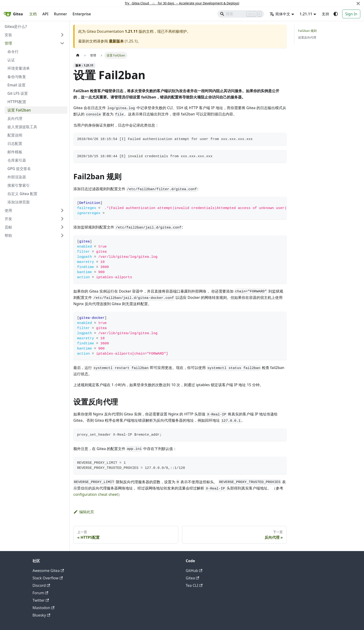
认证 (11, 60)
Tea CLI (194, 585)
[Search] (241, 14)
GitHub (194, 571)
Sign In (351, 14)
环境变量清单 (19, 68)
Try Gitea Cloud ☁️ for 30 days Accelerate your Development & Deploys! (182, 3)
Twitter (41, 600)
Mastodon (43, 608)
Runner (60, 14)
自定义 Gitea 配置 (22, 194)
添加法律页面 (19, 202)
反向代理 (15, 118)
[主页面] (78, 55)
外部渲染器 (17, 177)
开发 (8, 219)
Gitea (192, 578)
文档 (33, 14)
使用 (8, 210)
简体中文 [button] (280, 14)
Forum (40, 593)
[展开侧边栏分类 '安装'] (62, 35)
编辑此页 (84, 512)
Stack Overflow (48, 578)
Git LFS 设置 (18, 93)
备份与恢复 (17, 77)
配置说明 (15, 135)
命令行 (13, 52)
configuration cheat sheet (96, 494)
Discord (41, 585)
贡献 (8, 227)
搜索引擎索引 (19, 185)
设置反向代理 (307, 37)
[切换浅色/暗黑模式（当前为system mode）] (336, 14)
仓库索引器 (17, 160)
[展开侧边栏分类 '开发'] (62, 219)
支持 (325, 14)
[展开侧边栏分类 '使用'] (62, 210)
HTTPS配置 (17, 102)
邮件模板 (15, 152)
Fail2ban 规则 (307, 31)
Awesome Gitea (48, 571)
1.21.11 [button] (306, 14)
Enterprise (82, 14)
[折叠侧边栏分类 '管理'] (62, 43)
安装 (8, 35)
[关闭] (358, 3)
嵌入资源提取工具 (22, 127)
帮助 (8, 235)
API (45, 14)
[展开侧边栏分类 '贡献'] (62, 227)
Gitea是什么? (16, 26)
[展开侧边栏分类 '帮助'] (62, 235)
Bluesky (41, 615)
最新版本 (116, 41)
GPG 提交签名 (19, 169)
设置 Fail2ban (19, 110)
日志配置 (15, 144)
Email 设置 (16, 85)
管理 (8, 43)
